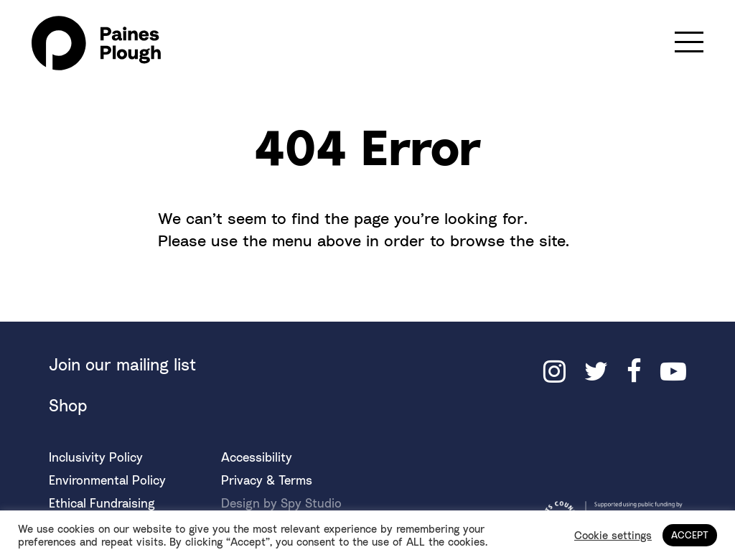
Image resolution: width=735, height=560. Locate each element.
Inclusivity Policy (96, 457)
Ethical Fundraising (102, 503)
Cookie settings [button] (613, 535)
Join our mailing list (122, 364)
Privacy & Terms (267, 480)
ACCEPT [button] (690, 535)
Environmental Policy (107, 480)
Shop (68, 405)
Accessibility (257, 457)
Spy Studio (311, 503)
